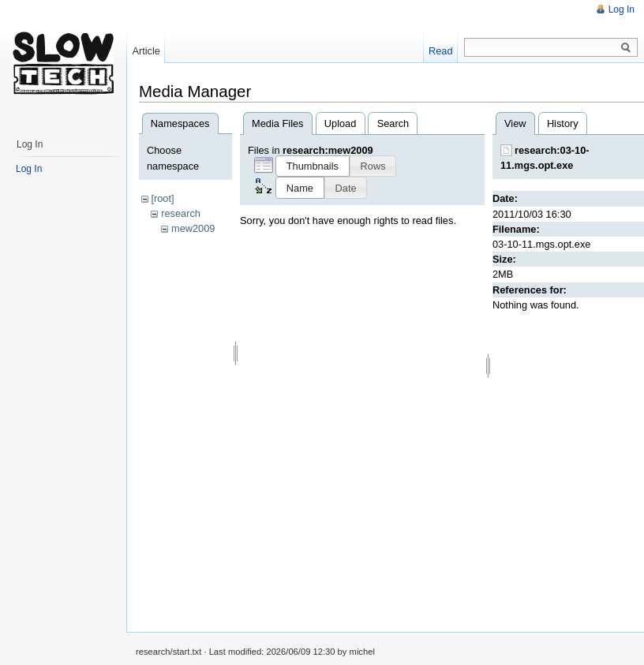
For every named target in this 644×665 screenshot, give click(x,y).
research (181, 213)
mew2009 (193, 228)
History (563, 123)
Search (393, 123)
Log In (622, 9)
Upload (341, 123)
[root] (162, 198)
